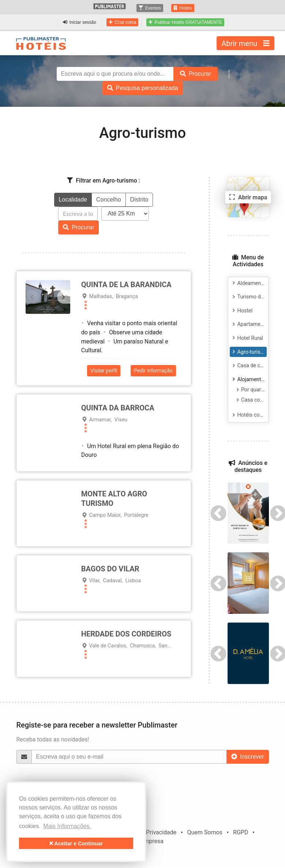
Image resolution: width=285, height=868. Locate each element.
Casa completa (250, 400)
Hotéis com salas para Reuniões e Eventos (248, 415)
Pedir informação (153, 371)
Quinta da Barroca (118, 408)
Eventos (150, 8)
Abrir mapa (247, 197)
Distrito (139, 200)
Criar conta (122, 22)
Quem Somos (205, 832)
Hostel (241, 311)
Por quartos (250, 390)
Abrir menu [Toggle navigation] (245, 43)
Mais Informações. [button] (67, 826)
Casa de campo (248, 366)
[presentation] (32, 297)
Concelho (109, 200)
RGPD (241, 832)
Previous (218, 513)
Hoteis (183, 8)
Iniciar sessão (80, 22)
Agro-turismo (248, 352)
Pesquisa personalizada (143, 88)
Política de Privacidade (147, 832)
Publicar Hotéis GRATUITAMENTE (185, 22)
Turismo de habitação (248, 297)
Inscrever (248, 757)
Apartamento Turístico (248, 324)
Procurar (78, 227)
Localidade (73, 200)
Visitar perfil (104, 371)
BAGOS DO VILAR (110, 569)
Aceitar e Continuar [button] (76, 843)
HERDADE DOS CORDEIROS (126, 634)
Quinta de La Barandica (126, 285)
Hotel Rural (247, 338)
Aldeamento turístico (248, 283)
